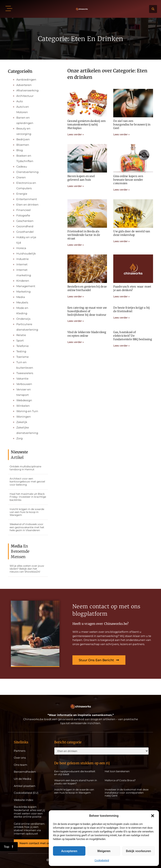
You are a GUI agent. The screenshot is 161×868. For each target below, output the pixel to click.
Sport (20, 340)
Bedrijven (23, 139)
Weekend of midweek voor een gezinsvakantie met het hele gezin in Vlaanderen (27, 527)
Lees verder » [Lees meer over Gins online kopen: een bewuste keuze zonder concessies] (121, 190)
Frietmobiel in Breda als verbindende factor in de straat (84, 235)
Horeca (21, 248)
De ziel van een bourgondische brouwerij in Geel (132, 125)
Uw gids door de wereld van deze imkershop (132, 233)
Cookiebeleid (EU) (26, 793)
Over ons (20, 758)
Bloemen (23, 145)
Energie (22, 194)
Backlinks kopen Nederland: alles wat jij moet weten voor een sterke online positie (29, 812)
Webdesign (24, 400)
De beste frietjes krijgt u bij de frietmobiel (131, 309)
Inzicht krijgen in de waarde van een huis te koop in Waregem (27, 512)
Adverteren (24, 85)
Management (26, 286)
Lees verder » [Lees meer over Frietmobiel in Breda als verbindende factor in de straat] (76, 245)
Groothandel (25, 232)
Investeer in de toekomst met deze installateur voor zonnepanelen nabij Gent (127, 793)
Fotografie (23, 215)
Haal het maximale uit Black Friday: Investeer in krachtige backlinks (28, 497)
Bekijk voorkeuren (138, 851)
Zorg (19, 438)
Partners (20, 751)
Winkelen (23, 406)
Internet (22, 264)
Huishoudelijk (26, 253)
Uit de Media (23, 779)
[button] (153, 816)
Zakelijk (22, 422)
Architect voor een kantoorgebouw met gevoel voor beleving (27, 482)
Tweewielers (25, 373)
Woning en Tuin (27, 411)
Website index (24, 800)
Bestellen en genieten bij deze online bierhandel (87, 288)
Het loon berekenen (117, 771)
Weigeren (104, 851)
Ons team (21, 765)
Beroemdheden (25, 772)
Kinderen (23, 281)
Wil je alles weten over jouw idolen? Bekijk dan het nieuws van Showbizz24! (27, 569)
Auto (20, 101)
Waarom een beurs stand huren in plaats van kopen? (76, 782)
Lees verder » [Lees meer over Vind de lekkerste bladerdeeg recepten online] (76, 342)
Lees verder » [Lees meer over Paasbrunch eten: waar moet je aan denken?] (121, 296)
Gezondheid (25, 226)
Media (21, 297)
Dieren (21, 177)
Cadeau (22, 166)
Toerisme (23, 357)
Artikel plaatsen (25, 786)
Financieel (24, 210)
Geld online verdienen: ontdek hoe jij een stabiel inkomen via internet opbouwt (29, 829)
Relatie (21, 335)
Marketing (23, 291)
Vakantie (22, 378)
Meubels (22, 302)
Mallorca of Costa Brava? (120, 780)
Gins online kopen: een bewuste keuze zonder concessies (128, 180)
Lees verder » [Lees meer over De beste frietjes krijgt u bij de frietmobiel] (121, 318)
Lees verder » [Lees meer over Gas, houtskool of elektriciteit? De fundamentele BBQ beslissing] (121, 346)
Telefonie (23, 346)
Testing (21, 351)
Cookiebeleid (102, 860)
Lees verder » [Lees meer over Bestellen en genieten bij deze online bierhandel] (76, 296)
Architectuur (25, 96)
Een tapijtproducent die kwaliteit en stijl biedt (75, 773)
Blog (20, 150)
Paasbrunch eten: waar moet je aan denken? (132, 288)
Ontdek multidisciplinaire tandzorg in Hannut (25, 468)
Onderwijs (23, 319)
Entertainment (27, 199)
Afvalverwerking (27, 90)
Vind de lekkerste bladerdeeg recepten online (87, 334)
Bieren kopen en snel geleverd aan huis (81, 178)
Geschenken (25, 221)
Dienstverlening (27, 172)
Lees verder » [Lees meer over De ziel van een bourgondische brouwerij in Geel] (121, 134)
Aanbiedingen (26, 79)
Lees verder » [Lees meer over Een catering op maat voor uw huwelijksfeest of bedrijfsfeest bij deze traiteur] (76, 321)
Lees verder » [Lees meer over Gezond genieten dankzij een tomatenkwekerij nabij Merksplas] (76, 134)
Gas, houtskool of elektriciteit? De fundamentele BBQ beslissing (133, 336)
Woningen (24, 417)
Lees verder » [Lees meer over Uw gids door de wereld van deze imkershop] (121, 241)
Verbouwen (24, 384)
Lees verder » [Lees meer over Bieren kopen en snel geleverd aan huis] (76, 186)
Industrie (23, 259)
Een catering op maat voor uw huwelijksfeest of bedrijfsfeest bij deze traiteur (87, 311)
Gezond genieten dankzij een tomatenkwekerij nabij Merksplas (86, 125)
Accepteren (69, 851)
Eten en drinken (27, 205)
